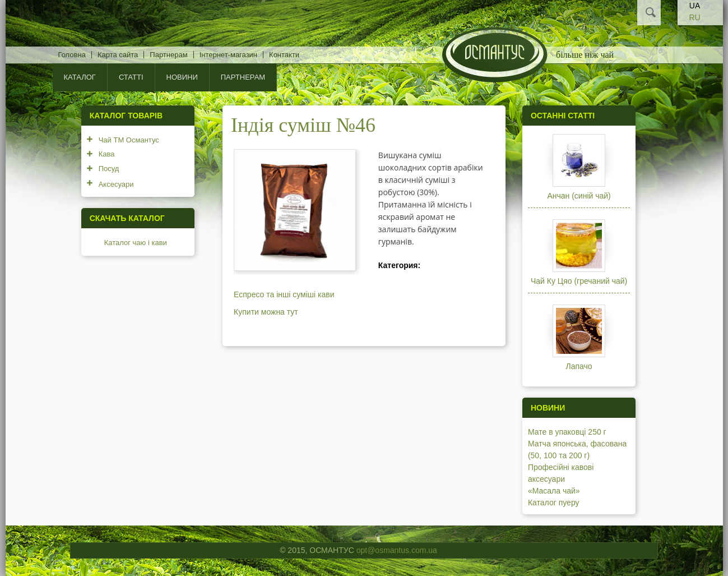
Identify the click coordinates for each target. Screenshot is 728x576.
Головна (72, 55)
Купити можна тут (266, 312)
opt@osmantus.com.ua (397, 550)
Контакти (284, 55)
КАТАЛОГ (80, 77)
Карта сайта (118, 55)
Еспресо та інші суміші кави (284, 294)
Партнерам (168, 55)
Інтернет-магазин (228, 55)
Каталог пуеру (554, 503)
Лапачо (579, 366)
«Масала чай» (554, 491)
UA (695, 6)
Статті (131, 77)
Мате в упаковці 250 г (567, 432)
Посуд (109, 169)
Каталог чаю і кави (136, 243)
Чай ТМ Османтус (129, 140)
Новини (182, 77)
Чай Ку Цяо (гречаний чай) (579, 281)
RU (694, 17)
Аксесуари (116, 184)
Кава (107, 154)
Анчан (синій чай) (579, 196)
